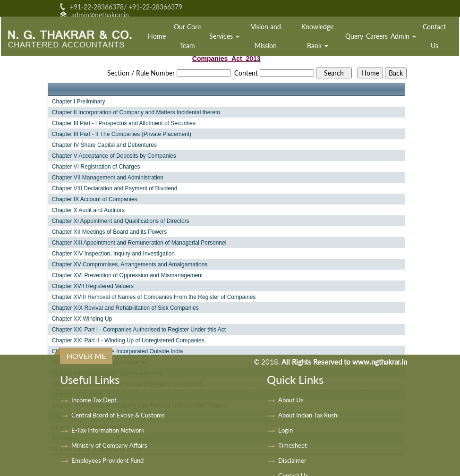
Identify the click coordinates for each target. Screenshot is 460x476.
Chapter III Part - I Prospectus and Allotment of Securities (124, 123)
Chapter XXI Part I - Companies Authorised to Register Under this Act (139, 330)
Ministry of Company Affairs (109, 445)
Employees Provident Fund (107, 460)
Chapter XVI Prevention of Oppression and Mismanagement (128, 275)
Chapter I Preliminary (79, 102)
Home (157, 36)
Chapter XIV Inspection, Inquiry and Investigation (113, 254)
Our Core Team (187, 36)
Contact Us (434, 36)
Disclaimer (292, 460)
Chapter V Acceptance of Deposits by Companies (114, 156)
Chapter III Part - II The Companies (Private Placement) (122, 134)
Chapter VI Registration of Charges (96, 167)
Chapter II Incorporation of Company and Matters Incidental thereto (136, 112)
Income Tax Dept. (95, 400)
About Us (291, 400)
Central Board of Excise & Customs (118, 415)
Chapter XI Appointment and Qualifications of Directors (121, 221)
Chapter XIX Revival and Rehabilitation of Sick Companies (125, 308)
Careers (377, 36)
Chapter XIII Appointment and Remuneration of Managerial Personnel (139, 243)
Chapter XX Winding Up (82, 319)
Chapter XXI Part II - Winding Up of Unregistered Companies (128, 340)
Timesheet (293, 445)
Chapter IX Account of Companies (95, 199)
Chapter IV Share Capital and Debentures (104, 145)
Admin (403, 36)
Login (285, 430)
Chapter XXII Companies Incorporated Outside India (118, 351)
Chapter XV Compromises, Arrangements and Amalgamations (130, 264)
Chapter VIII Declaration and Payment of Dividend (115, 188)
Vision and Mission (266, 36)
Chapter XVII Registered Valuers (93, 286)
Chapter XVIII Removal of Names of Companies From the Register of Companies (154, 297)
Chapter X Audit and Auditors (88, 210)
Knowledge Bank (317, 36)
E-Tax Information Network (108, 430)
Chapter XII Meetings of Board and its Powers (109, 232)
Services (224, 36)
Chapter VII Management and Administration (108, 178)
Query (354, 36)
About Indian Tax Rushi (308, 415)
